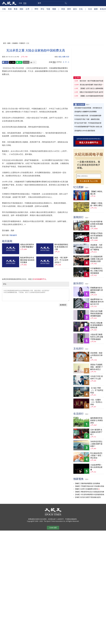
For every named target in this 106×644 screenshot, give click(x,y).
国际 (22, 9)
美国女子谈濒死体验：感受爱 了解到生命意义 (97, 367)
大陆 (4, 9)
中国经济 (22, 43)
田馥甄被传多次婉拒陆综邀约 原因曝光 (97, 290)
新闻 (9, 43)
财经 (69, 9)
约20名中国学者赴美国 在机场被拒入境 (97, 224)
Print (33, 62)
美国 (10, 9)
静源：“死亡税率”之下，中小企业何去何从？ (61, 260)
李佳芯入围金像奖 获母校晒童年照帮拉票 (97, 325)
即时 (36, 9)
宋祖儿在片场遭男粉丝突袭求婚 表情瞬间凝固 (96, 314)
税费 (64, 57)
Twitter (12, 62)
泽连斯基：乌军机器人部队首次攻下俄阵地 (96, 247)
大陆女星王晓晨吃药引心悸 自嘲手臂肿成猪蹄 (97, 337)
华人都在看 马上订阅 (89, 181)
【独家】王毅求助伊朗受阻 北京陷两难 (87, 483)
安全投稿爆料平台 (40, 279)
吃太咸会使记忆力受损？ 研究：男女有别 (97, 456)
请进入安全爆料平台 (89, 143)
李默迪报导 (13, 235)
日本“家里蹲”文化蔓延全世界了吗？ (96, 432)
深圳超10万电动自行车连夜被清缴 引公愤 (96, 236)
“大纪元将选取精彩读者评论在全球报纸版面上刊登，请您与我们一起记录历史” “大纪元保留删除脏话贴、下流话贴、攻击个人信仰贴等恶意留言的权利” (36, 295)
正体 (20, 3)
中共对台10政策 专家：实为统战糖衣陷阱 (88, 116)
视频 (54, 9)
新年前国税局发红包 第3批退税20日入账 (61, 247)
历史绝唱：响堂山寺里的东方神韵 (96, 355)
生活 (90, 9)
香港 (16, 9)
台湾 (27, 9)
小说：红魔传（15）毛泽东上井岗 (96, 402)
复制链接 (26, 62)
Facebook (5, 62)
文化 (81, 9)
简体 (25, 3)
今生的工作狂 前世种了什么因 (97, 377)
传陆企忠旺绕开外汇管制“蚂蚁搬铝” (27, 246)
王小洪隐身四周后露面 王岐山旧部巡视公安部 (97, 259)
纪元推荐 (81, 104)
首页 (4, 43)
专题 (48, 9)
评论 (42, 9)
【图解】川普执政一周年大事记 (96, 204)
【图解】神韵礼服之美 (96, 193)
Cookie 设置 (53, 528)
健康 (96, 9)
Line (19, 62)
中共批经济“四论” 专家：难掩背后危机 (87, 119)
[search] (52, 3)
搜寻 (65, 3)
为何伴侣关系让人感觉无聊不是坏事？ (96, 444)
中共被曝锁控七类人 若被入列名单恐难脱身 (97, 271)
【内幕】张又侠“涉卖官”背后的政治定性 (88, 497)
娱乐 (75, 9)
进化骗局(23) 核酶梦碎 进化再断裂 (86, 112)
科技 (63, 9)
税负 (60, 57)
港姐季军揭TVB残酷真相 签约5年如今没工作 (97, 302)
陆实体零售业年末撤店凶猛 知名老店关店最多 (27, 260)
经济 (68, 57)
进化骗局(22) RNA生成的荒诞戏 (85, 131)
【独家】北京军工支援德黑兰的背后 (86, 489)
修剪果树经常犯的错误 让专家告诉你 (97, 420)
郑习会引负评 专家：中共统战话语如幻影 (88, 123)
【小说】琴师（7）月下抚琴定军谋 (97, 390)
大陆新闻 (15, 43)
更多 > (88, 105)
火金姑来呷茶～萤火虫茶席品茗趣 (96, 467)
